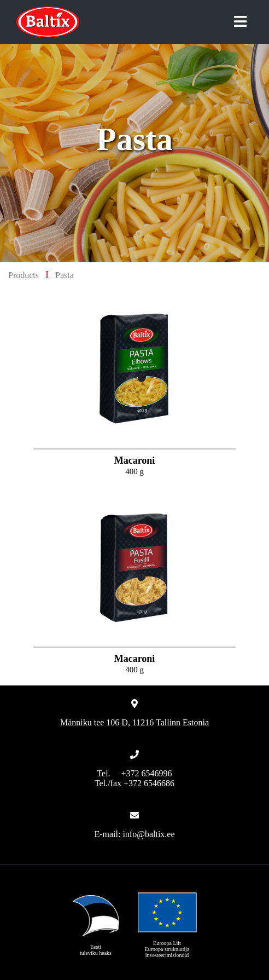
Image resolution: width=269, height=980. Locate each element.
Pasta (65, 275)
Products (24, 275)
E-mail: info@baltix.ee (134, 834)
